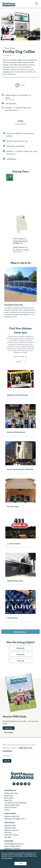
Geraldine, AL (18, 243)
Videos (7, 810)
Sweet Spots (9, 798)
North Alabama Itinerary (14, 844)
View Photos (10, 36)
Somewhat (20, 654)
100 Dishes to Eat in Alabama (16, 803)
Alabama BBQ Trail (12, 805)
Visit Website (7, 55)
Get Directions (10, 100)
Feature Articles (11, 807)
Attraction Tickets (11, 835)
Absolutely (20, 648)
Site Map (8, 837)
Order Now (9, 728)
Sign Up (7, 761)
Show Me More (20, 632)
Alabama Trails (10, 825)
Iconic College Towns (13, 846)
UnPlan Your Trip (11, 793)
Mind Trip (8, 800)
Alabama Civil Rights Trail (15, 819)
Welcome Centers (11, 830)
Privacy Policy (7, 858)
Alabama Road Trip (12, 816)
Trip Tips (8, 832)
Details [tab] (20, 121)
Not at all (20, 661)
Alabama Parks (10, 828)
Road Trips (9, 796)
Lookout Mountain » (20, 241)
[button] (6, 284)
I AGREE (21, 864)
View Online (9, 733)
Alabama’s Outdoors (12, 849)
